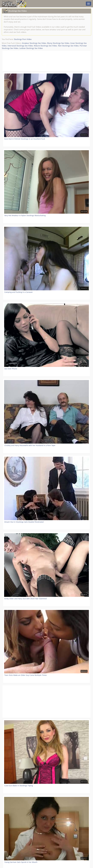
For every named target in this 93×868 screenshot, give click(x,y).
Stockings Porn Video (23, 39)
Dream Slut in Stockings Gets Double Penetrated (24, 522)
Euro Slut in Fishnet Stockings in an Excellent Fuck (25, 139)
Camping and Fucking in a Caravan (19, 292)
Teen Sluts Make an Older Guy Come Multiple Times (26, 675)
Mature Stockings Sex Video (45, 46)
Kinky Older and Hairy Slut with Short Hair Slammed (26, 599)
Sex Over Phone (11, 369)
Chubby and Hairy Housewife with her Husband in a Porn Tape (30, 445)
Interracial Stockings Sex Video (20, 46)
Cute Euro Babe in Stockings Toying (19, 786)
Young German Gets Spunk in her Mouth (21, 862)
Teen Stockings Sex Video (68, 46)
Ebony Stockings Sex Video (58, 43)
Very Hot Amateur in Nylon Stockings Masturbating (25, 215)
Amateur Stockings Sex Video (34, 43)
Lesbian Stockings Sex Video (31, 48)
